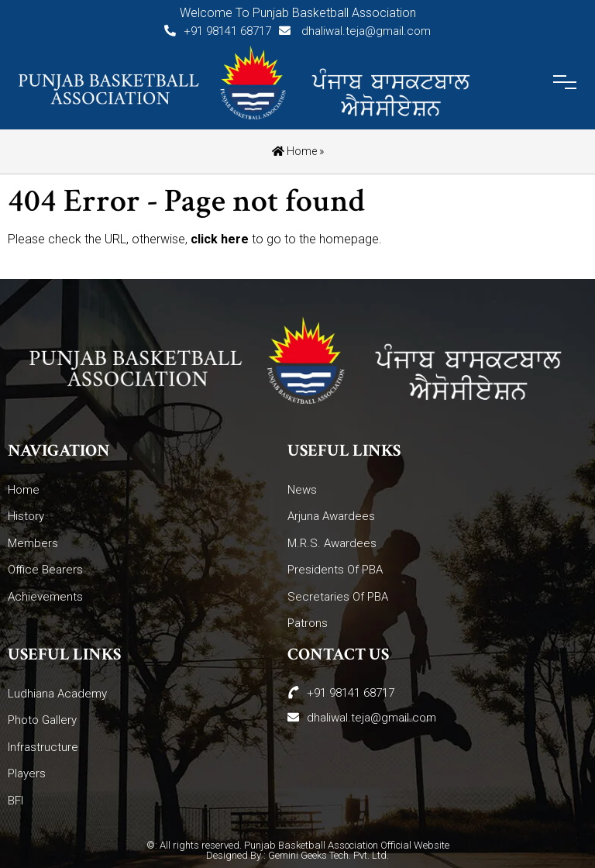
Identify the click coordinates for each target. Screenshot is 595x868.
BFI (15, 801)
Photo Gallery (42, 720)
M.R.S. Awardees (332, 543)
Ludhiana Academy (57, 694)
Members (33, 543)
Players (27, 773)
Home (294, 151)
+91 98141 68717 (218, 31)
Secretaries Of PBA (338, 597)
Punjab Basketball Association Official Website (347, 845)
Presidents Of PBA (335, 570)
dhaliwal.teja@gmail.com (355, 31)
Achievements (45, 597)
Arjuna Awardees (331, 516)
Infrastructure (43, 747)
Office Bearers (45, 570)
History (26, 516)
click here (220, 239)
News (302, 490)
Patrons (308, 623)
